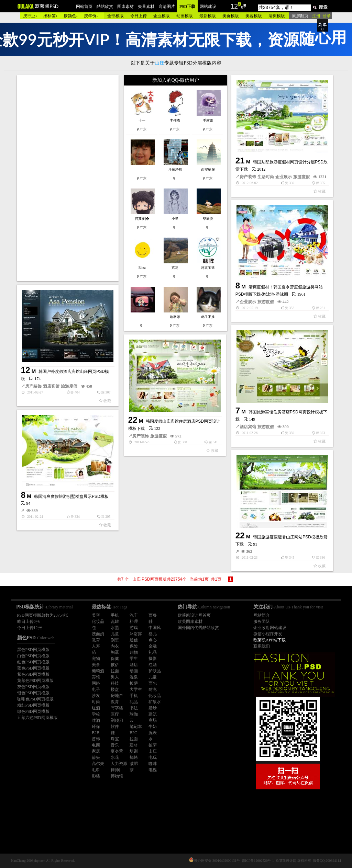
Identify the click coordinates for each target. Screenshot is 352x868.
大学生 (136, 689)
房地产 (117, 696)
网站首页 (84, 7)
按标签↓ (51, 16)
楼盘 (115, 689)
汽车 (134, 615)
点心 (153, 640)
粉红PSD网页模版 (33, 705)
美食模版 (231, 16)
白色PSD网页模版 (33, 656)
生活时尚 (266, 177)
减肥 (134, 764)
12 (234, 6)
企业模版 (162, 16)
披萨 (115, 665)
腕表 (153, 733)
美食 (96, 665)
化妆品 (98, 621)
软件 (115, 727)
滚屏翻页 (300, 16)
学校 (96, 714)
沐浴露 (136, 634)
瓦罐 (115, 621)
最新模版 (208, 16)
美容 (96, 615)
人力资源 (119, 764)
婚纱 (153, 708)
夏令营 (117, 751)
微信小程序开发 (268, 634)
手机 (115, 615)
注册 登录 (321, 16)
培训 (134, 751)
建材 (134, 745)
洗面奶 (98, 634)
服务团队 (262, 621)
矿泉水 (155, 702)
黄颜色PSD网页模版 (35, 681)
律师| (115, 770)
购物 (134, 652)
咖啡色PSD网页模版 (35, 699)
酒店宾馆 (51, 386)
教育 (96, 640)
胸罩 (115, 652)
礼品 (153, 652)
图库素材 (125, 7)
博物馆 (117, 776)
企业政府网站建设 (270, 628)
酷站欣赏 (105, 7)
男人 (115, 677)
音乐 (115, 745)
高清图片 (167, 7)
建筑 (153, 714)
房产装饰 (248, 177)
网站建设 (208, 7)
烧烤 (134, 757)
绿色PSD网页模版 (33, 711)
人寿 (96, 646)
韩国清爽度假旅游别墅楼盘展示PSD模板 (71, 496)
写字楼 (117, 708)
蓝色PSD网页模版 (33, 668)
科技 (115, 683)
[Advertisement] (68, 178)
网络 (96, 683)
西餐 (153, 615)
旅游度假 (301, 177)
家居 (96, 751)
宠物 (96, 659)
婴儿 (153, 634)
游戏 (134, 628)
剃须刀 (117, 720)
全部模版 (115, 16)
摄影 (153, 659)
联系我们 (262, 646)
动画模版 (185, 16)
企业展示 (284, 177)
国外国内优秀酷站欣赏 (198, 628)
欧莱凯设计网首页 (194, 615)
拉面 (115, 671)
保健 (115, 659)
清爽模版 (277, 16)
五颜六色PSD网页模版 (37, 718)
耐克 (153, 689)
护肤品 (155, 671)
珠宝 (115, 739)
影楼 (96, 776)
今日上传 (139, 16)
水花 (115, 757)
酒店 (134, 665)
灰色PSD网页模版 (33, 687)
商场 (153, 720)
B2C (133, 733)
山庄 (153, 751)
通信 (134, 640)
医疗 (115, 714)
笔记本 (136, 727)
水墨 (115, 628)
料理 (134, 621)
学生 (134, 659)
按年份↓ (91, 16)
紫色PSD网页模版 (33, 674)
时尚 (96, 702)
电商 (96, 745)
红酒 (153, 665)
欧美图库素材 (190, 621)
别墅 (115, 640)
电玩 (153, 757)
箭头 (96, 757)
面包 (153, 683)
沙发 (96, 696)
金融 (153, 646)
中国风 (155, 628)
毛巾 (96, 770)
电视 (153, 770)
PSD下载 (188, 7)
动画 (134, 671)
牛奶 (153, 727)
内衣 (115, 646)
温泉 (134, 677)
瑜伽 (134, 714)
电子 (96, 689)
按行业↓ (30, 16)
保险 (134, 646)
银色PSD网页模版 (33, 693)
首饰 (96, 739)
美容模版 (254, 16)
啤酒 (96, 720)
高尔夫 (98, 764)
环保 (96, 727)
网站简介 (262, 615)
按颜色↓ (71, 16)
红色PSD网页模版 (33, 662)
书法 (134, 708)
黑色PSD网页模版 (33, 650)
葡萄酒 (98, 671)
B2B (96, 733)
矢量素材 (146, 7)
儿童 (115, 634)
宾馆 (96, 677)
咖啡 (153, 764)
